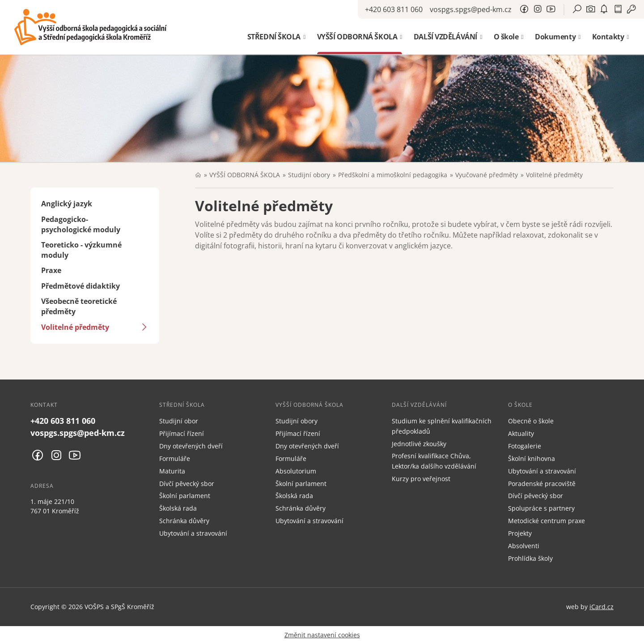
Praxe (51, 270)
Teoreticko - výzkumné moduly (81, 250)
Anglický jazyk (67, 204)
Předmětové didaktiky (80, 286)
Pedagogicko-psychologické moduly (81, 224)
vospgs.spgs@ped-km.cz (471, 9)
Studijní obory (309, 175)
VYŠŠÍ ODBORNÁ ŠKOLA (245, 175)
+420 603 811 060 (394, 9)
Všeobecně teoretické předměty (79, 306)
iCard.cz (602, 607)
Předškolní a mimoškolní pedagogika (393, 175)
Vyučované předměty (487, 175)
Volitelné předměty (75, 327)
